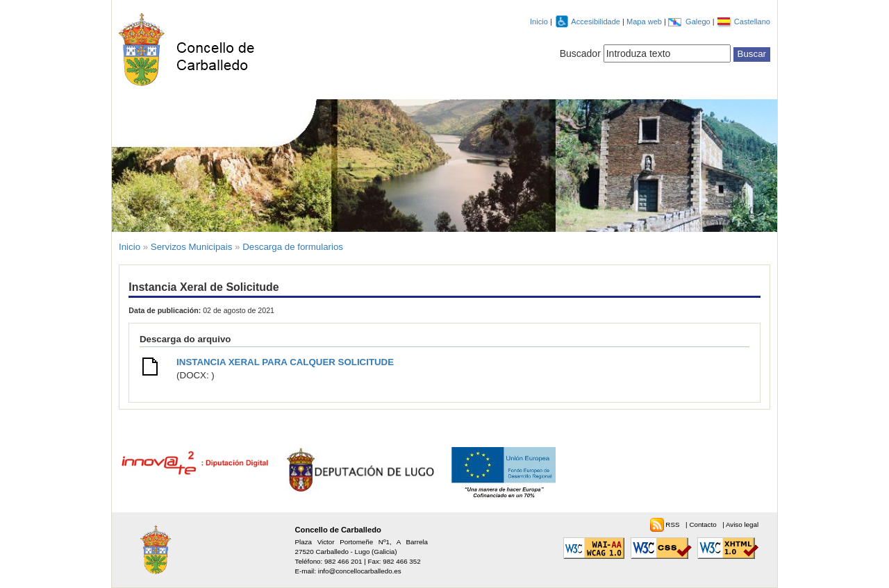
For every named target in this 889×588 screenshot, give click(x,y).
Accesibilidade (597, 22)
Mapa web (645, 22)
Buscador (580, 53)
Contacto (704, 524)
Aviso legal (742, 524)
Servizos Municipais (192, 247)
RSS (673, 524)
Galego (699, 22)
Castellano (752, 22)
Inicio (539, 22)
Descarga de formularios (293, 247)
